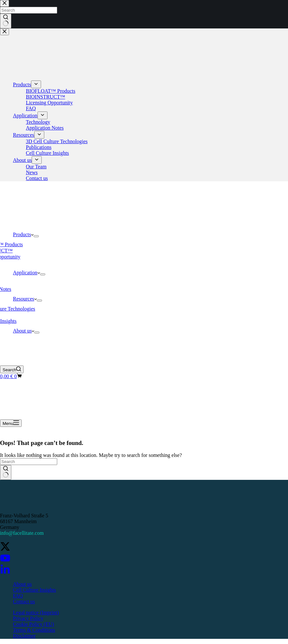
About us (24, 331)
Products (23, 234)
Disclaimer (24, 636)
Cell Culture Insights (34, 590)
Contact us (24, 602)
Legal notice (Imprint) (36, 612)
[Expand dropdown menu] (36, 236)
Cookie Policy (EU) (33, 624)
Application (27, 273)
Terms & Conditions (34, 630)
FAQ (18, 596)
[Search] (12, 369)
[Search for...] (29, 462)
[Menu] (11, 423)
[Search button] (6, 472)
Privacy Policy (28, 618)
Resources (25, 299)
